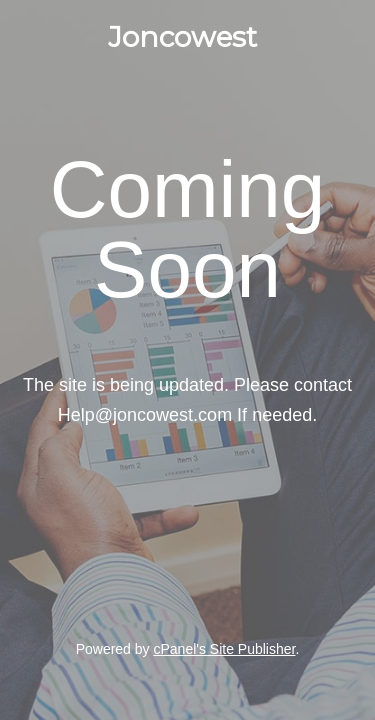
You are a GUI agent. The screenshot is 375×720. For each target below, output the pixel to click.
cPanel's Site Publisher (224, 649)
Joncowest (182, 37)
